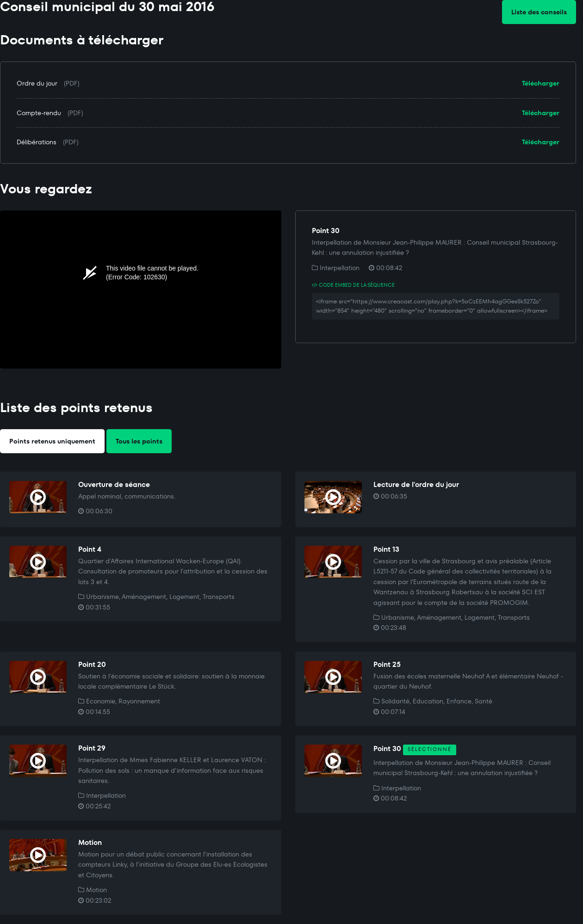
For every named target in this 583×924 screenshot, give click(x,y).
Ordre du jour (37, 83)
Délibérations (37, 142)
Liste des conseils (539, 12)
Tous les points (139, 441)
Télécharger (541, 83)
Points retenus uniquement (52, 441)
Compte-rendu (39, 113)
